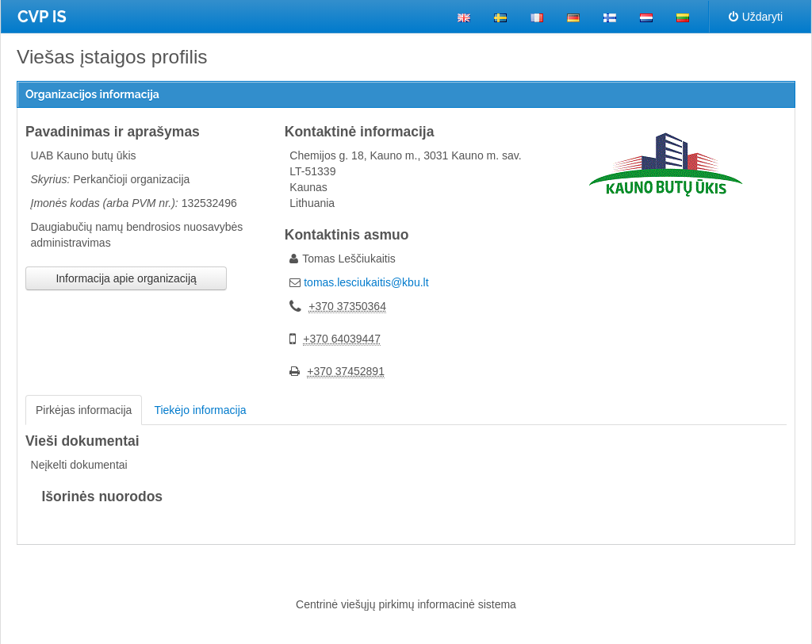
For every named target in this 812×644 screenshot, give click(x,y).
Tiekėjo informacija (200, 410)
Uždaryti (756, 17)
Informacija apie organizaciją (126, 278)
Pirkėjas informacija (84, 410)
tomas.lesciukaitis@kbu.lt (366, 282)
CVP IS (42, 17)
